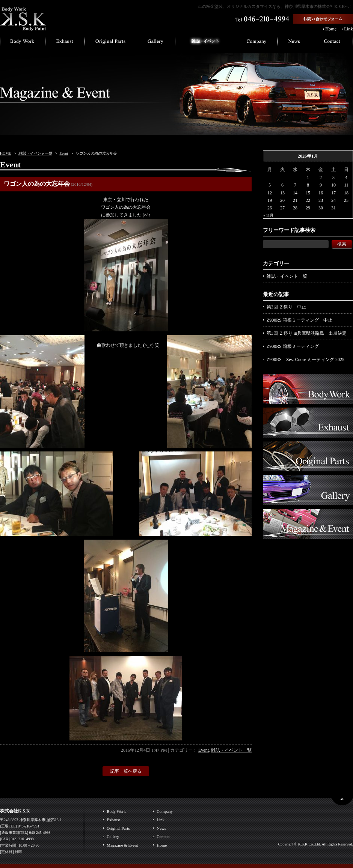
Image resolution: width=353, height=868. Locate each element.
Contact (163, 836)
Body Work (116, 811)
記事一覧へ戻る (126, 771)
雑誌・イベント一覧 (35, 153)
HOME (5, 153)
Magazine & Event (122, 845)
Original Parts (118, 828)
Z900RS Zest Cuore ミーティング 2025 (305, 360)
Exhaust (113, 820)
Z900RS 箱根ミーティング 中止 (299, 320)
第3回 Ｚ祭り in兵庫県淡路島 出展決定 (307, 333)
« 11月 (268, 215)
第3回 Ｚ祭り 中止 (286, 307)
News (161, 828)
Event (64, 153)
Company (165, 811)
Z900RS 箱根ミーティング (293, 346)
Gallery (113, 836)
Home (162, 845)
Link (161, 820)
